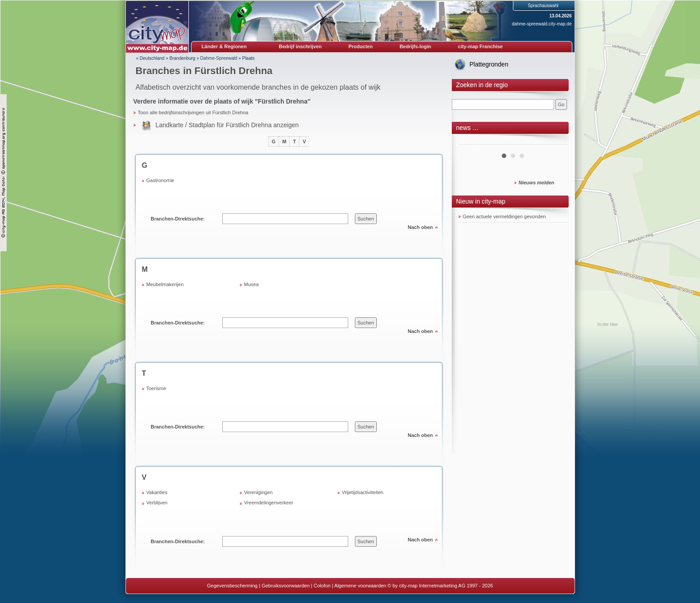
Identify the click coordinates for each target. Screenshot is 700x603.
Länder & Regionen (224, 46)
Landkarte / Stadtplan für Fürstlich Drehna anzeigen (227, 125)
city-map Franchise (480, 46)
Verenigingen (258, 492)
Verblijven (157, 503)
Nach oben (420, 227)
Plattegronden (489, 64)
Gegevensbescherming (232, 586)
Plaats (248, 58)
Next (556, 141)
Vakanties (157, 492)
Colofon (322, 586)
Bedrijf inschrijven (300, 46)
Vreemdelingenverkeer (269, 503)
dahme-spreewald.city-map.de (542, 24)
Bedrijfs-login (415, 46)
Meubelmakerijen (165, 284)
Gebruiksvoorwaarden (286, 586)
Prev (470, 141)
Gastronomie (160, 180)
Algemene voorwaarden (360, 586)
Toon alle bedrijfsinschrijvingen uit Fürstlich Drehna (193, 112)
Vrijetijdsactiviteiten (363, 492)
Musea (252, 284)
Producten (360, 46)
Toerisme (156, 388)
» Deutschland (150, 58)
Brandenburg (183, 58)
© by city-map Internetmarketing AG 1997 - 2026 (440, 586)
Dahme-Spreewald (219, 58)
